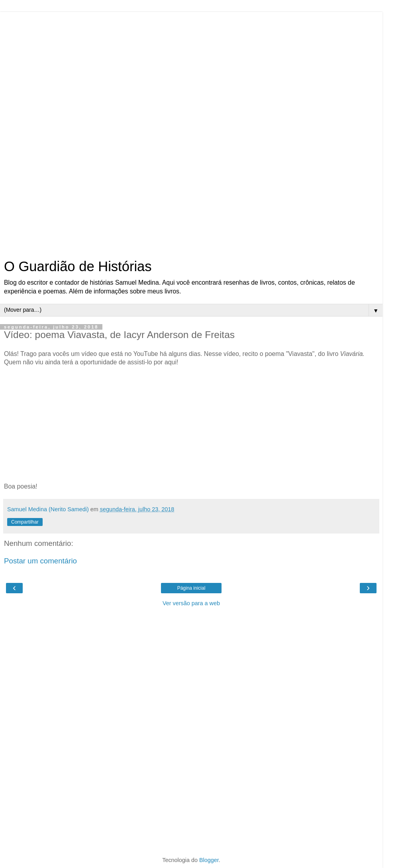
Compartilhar (25, 522)
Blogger (209, 860)
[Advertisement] (191, 131)
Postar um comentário (40, 561)
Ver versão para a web (191, 603)
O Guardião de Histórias (78, 266)
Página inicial (191, 588)
